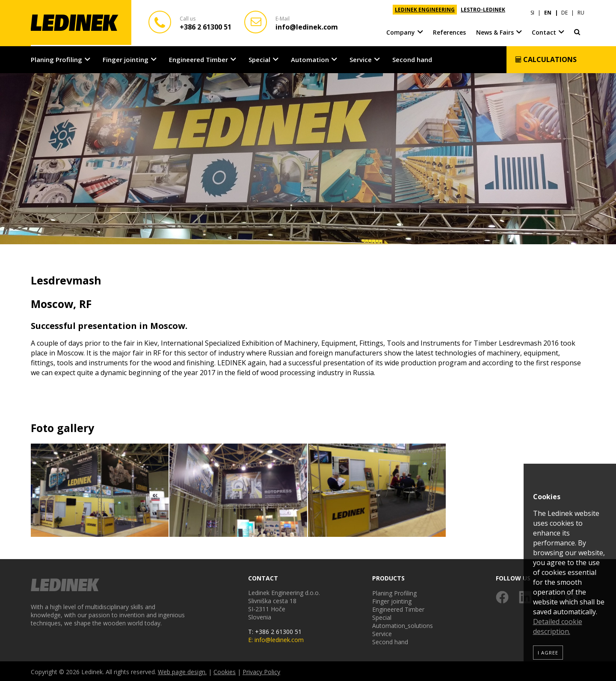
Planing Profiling (56, 58)
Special (259, 58)
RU (581, 10)
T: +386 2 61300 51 (275, 630)
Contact (544, 30)
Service (361, 58)
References (449, 30)
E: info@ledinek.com (276, 638)
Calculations (546, 58)
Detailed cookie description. (558, 626)
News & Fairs (495, 30)
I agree (548, 653)
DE (564, 10)
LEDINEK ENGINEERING (425, 10)
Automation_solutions (403, 624)
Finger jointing (126, 58)
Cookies (225, 671)
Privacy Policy (261, 671)
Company (401, 30)
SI (532, 10)
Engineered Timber (198, 58)
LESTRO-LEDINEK (483, 10)
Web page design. (182, 671)
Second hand (412, 58)
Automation (310, 58)
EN (548, 10)
